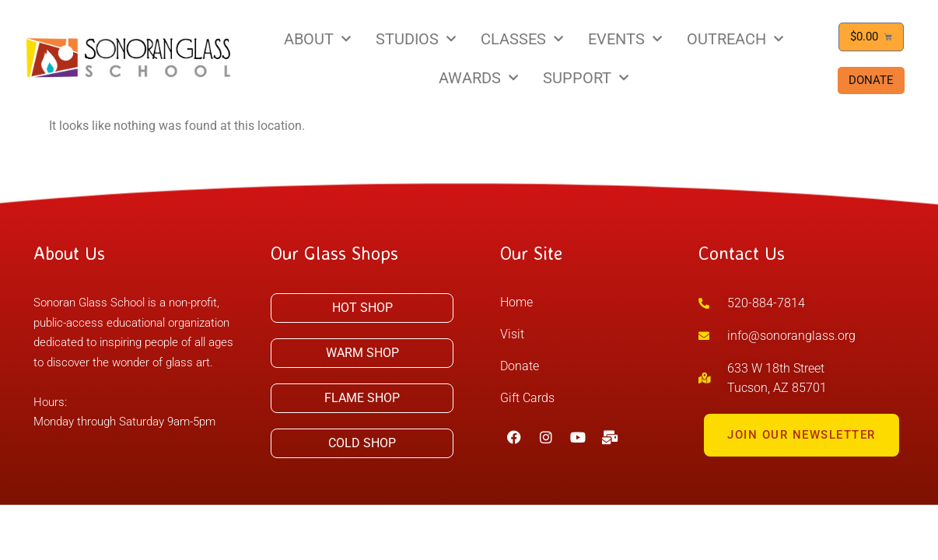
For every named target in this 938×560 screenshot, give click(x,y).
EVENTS (625, 39)
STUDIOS (416, 39)
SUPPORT (586, 78)
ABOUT (317, 39)
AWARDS (478, 78)
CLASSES (522, 39)
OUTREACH (735, 39)
